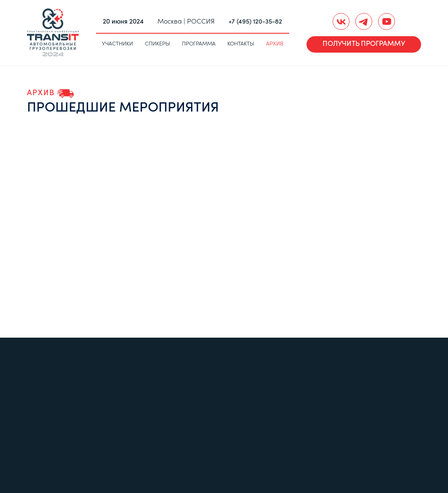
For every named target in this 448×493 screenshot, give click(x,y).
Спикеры (157, 44)
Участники (117, 44)
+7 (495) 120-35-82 (255, 22)
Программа (199, 44)
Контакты (241, 44)
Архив (275, 44)
